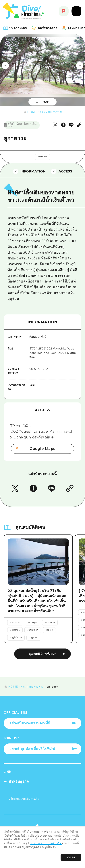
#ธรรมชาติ (43, 157)
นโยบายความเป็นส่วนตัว (46, 843)
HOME (32, 112)
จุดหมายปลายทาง (51, 112)
